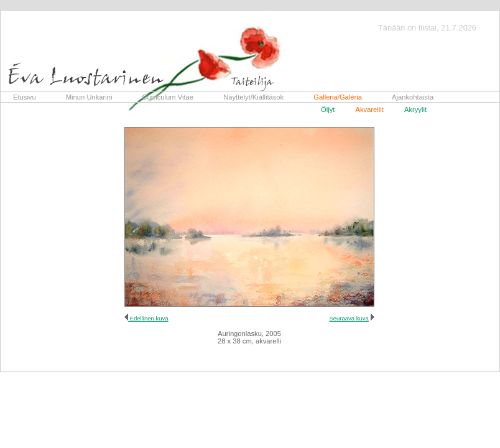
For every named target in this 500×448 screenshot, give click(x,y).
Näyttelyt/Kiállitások (253, 97)
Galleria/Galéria (338, 97)
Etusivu (25, 97)
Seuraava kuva (349, 318)
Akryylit (415, 110)
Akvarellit (369, 110)
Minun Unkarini (89, 97)
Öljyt (328, 110)
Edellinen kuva (148, 318)
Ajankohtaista (413, 97)
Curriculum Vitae (168, 97)
